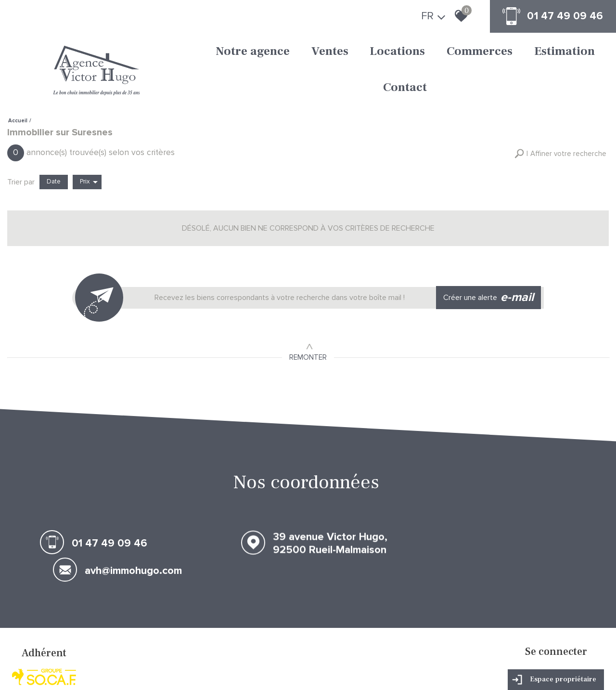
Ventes (273, 52)
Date (54, 142)
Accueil (18, 82)
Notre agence (205, 52)
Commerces (403, 52)
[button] (560, 114)
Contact (540, 52)
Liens (140, 673)
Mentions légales (68, 673)
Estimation (477, 52)
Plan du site (29, 673)
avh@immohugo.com (526, 500)
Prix (89, 142)
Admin (158, 673)
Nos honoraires (112, 673)
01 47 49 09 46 (561, 17)
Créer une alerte (492, 256)
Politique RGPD (244, 673)
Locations (331, 52)
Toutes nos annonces (195, 673)
